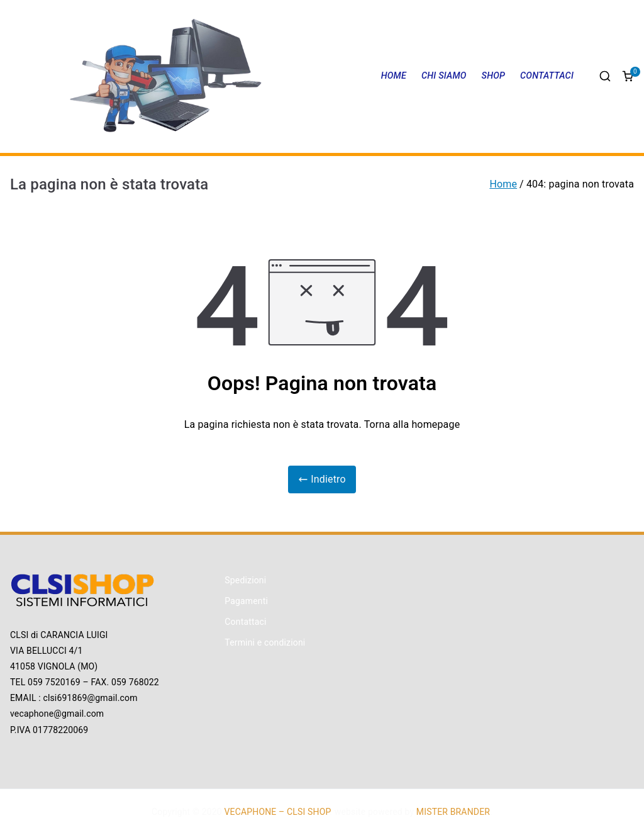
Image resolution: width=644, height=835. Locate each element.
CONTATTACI (547, 76)
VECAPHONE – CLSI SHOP (277, 812)
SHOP (494, 76)
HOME (394, 76)
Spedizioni (245, 580)
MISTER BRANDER (453, 812)
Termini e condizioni (265, 642)
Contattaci (245, 622)
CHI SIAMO (444, 76)
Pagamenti (246, 601)
